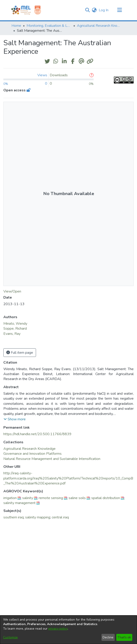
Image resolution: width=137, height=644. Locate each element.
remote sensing (51, 498)
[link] (29, 449)
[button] (88, 10)
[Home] (21, 10)
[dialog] (68, 630)
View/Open (12, 291)
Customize (10, 637)
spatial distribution (106, 498)
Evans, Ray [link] (12, 334)
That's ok (124, 637)
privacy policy (58, 629)
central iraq (60, 517)
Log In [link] (104, 10)
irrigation (10, 498)
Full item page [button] (20, 353)
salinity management (19, 503)
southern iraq (13, 517)
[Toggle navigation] (120, 10)
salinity (28, 498)
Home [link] (16, 26)
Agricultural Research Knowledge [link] (99, 26)
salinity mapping (38, 517)
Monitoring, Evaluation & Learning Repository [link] (49, 26)
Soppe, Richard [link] (15, 329)
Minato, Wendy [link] (15, 324)
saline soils (77, 498)
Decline (108, 637)
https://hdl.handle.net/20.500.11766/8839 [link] (37, 434)
